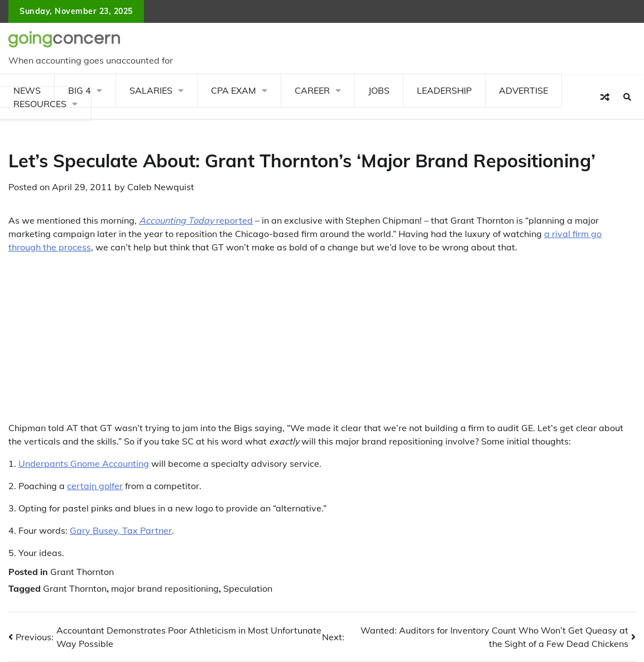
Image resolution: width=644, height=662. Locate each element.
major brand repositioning (165, 588)
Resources (40, 104)
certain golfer (95, 486)
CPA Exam (234, 90)
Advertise (523, 90)
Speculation (248, 588)
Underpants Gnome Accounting (84, 463)
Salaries (151, 90)
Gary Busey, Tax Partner (121, 530)
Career (312, 90)
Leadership (444, 90)
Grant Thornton (82, 572)
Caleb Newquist (161, 187)
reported (196, 220)
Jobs (379, 90)
